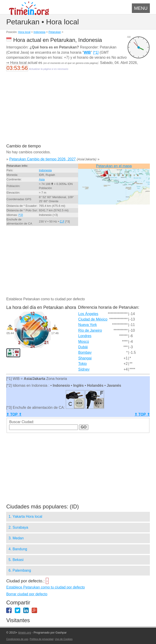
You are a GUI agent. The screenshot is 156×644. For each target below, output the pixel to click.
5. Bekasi (16, 560)
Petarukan (55, 32)
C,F (62, 221)
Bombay (85, 352)
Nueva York (88, 325)
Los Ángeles (88, 314)
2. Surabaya (18, 527)
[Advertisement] (78, 110)
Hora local (24, 32)
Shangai (85, 358)
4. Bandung (18, 549)
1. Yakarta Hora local (25, 516)
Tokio (83, 364)
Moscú (84, 342)
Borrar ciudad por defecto (27, 594)
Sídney (84, 369)
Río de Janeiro (90, 330)
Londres (85, 336)
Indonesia (39, 32)
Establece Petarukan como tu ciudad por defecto (45, 587)
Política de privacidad (42, 639)
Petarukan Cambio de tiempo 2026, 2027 (43, 159)
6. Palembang (20, 570)
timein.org (25, 633)
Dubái (83, 347)
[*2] (21, 215)
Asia (42, 179)
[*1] (96, 52)
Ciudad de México (93, 319)
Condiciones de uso (17, 639)
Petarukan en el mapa (114, 166)
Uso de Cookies (64, 639)
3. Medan (16, 538)
